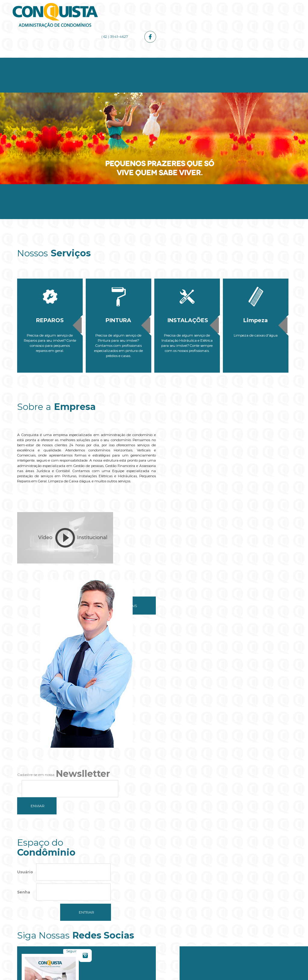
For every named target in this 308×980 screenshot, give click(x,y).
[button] (154, 910)
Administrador (177, 61)
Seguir (213, 692)
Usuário (25, 700)
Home (40, 61)
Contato (268, 61)
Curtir (270, 692)
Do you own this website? (126, 892)
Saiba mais (120, 594)
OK (192, 892)
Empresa (86, 61)
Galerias (222, 61)
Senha (24, 720)
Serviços (131, 61)
